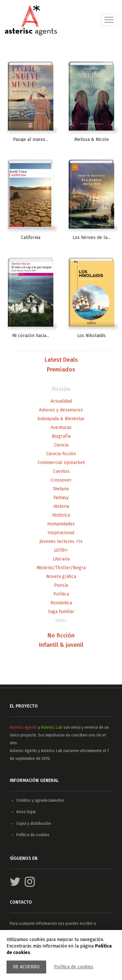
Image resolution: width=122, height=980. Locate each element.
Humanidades (61, 524)
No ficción (61, 636)
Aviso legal (26, 812)
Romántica (61, 603)
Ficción (61, 389)
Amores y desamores (61, 410)
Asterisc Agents (23, 727)
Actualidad (61, 401)
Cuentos (61, 471)
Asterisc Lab (52, 727)
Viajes (61, 620)
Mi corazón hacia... (31, 336)
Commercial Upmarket (61, 463)
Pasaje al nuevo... (31, 139)
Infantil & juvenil (61, 645)
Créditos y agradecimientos (40, 800)
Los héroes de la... (91, 238)
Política (61, 594)
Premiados (61, 370)
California (31, 238)
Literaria (61, 559)
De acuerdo (26, 967)
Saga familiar (61, 612)
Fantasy (61, 498)
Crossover (61, 480)
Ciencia (61, 445)
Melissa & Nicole (92, 139)
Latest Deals (61, 360)
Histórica (61, 515)
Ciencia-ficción (61, 454)
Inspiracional (61, 533)
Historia (61, 506)
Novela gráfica (61, 577)
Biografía (61, 436)
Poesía (61, 585)
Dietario (61, 489)
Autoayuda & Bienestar (61, 419)
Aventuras (61, 427)
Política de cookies (74, 967)
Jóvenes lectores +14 (61, 541)
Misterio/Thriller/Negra (61, 568)
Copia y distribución (34, 823)
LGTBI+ (61, 550)
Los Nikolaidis (91, 336)
